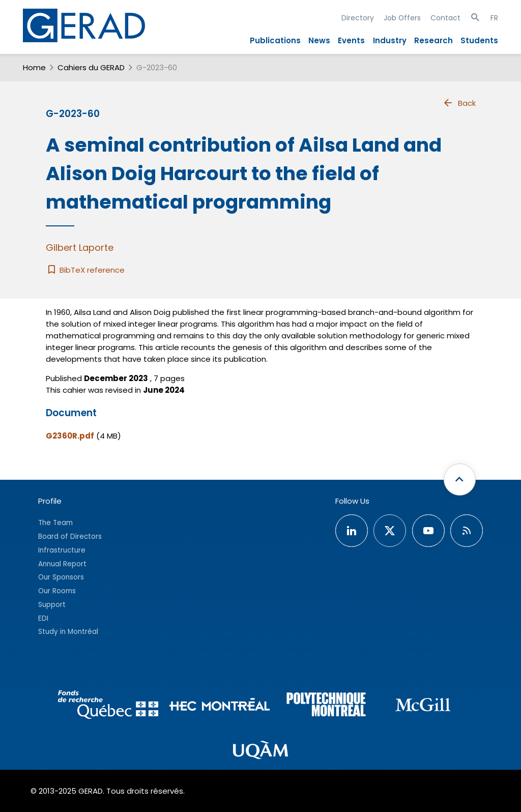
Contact (445, 18)
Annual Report (62, 564)
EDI (43, 618)
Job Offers (402, 18)
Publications (275, 40)
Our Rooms (57, 591)
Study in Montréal (68, 632)
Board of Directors (70, 536)
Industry (390, 40)
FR (494, 18)
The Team (55, 523)
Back (459, 103)
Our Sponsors (61, 577)
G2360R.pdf (70, 436)
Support (52, 605)
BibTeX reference (85, 270)
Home (34, 67)
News (319, 40)
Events (351, 40)
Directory (358, 18)
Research (433, 40)
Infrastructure (62, 550)
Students (479, 40)
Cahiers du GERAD (91, 67)
